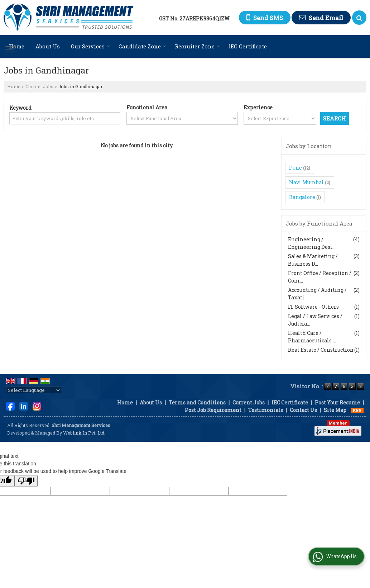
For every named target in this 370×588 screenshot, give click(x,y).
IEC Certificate (248, 46)
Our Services (90, 46)
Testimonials (266, 410)
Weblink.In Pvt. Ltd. (84, 433)
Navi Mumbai (306, 182)
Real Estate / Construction (321, 350)
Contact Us (303, 410)
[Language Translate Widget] (34, 390)
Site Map (335, 410)
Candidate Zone (142, 46)
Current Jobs (39, 86)
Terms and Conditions (197, 402)
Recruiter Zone (197, 46)
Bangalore (302, 197)
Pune (295, 168)
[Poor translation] (26, 481)
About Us (48, 46)
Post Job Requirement (213, 410)
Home (17, 46)
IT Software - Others (313, 307)
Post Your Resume (337, 402)
